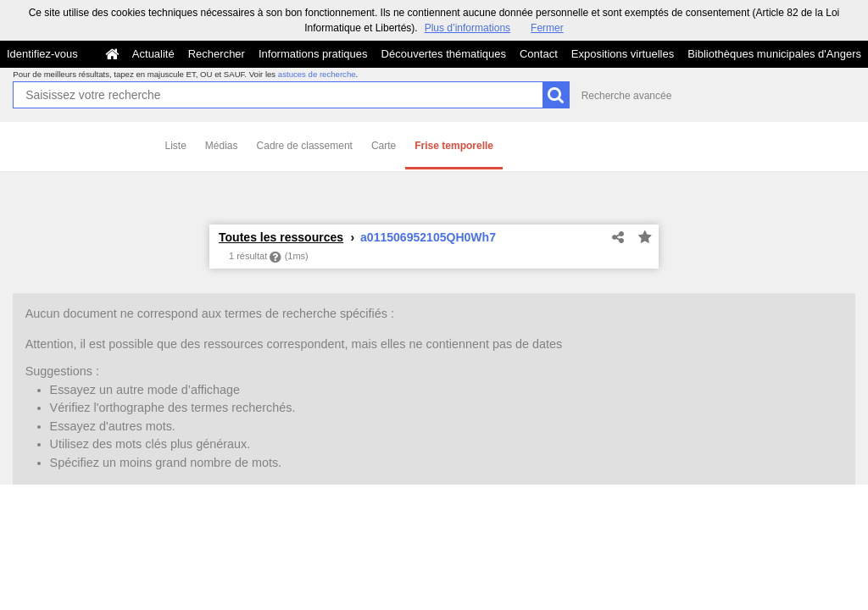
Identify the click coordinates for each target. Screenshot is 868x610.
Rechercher (217, 54)
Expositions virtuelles (623, 54)
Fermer (547, 28)
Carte (384, 146)
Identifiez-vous (42, 54)
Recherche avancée (627, 96)
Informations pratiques (313, 54)
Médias (222, 146)
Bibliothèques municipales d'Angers (774, 54)
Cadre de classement (305, 146)
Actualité (153, 54)
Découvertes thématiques (444, 54)
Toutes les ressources (281, 237)
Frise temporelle (454, 146)
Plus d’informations (467, 28)
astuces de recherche (317, 74)
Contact (539, 54)
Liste (176, 146)
